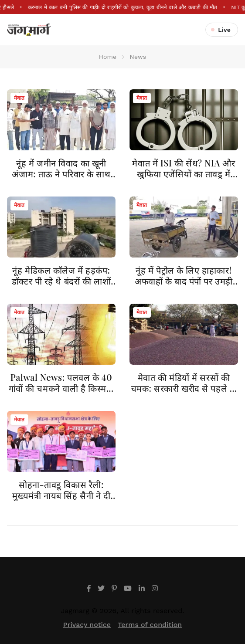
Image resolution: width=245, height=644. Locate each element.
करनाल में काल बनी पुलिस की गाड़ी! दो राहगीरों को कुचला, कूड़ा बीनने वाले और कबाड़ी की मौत (122, 7)
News (138, 57)
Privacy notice (87, 625)
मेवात (19, 98)
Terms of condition (150, 625)
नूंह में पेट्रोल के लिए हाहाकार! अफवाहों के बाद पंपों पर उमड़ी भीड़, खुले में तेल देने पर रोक (184, 281)
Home (108, 57)
